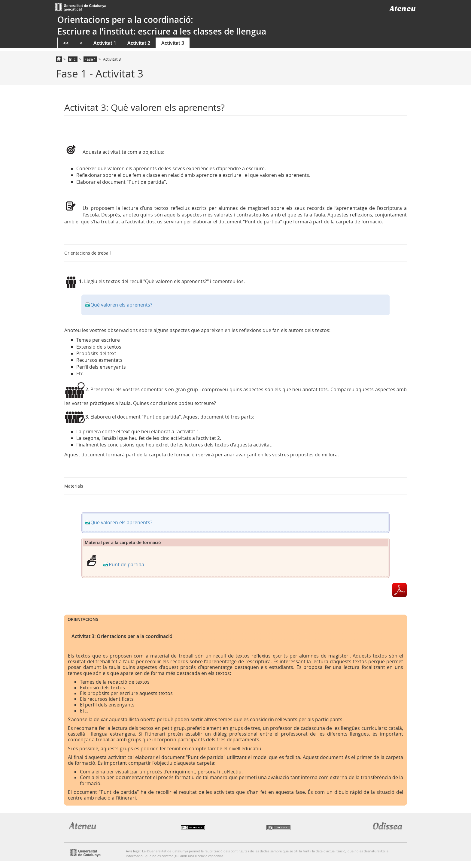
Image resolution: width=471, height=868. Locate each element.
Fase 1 (90, 59)
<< (66, 43)
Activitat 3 (173, 43)
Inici (73, 59)
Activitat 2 (139, 43)
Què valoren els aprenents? (121, 305)
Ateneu (403, 9)
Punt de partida (126, 564)
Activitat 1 (105, 43)
